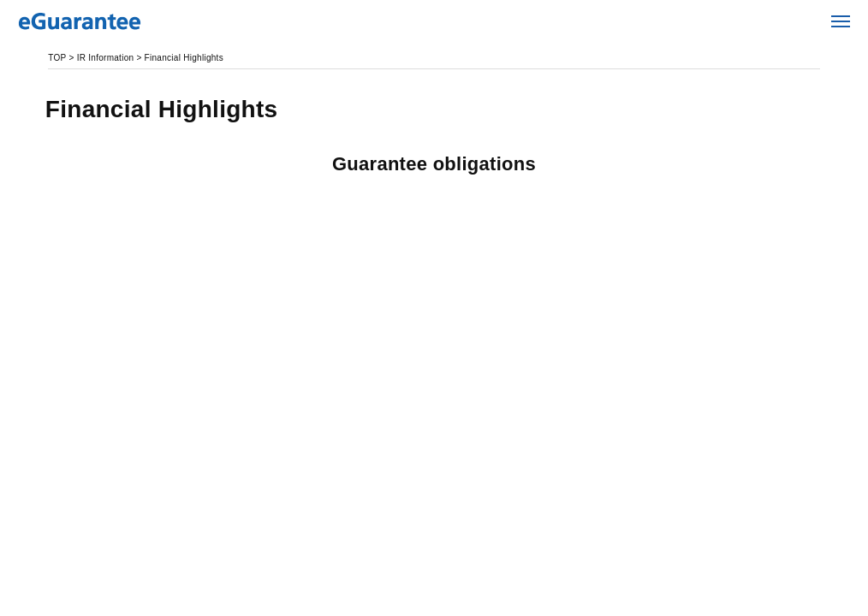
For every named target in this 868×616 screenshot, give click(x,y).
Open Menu (841, 21)
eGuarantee (120, 21)
